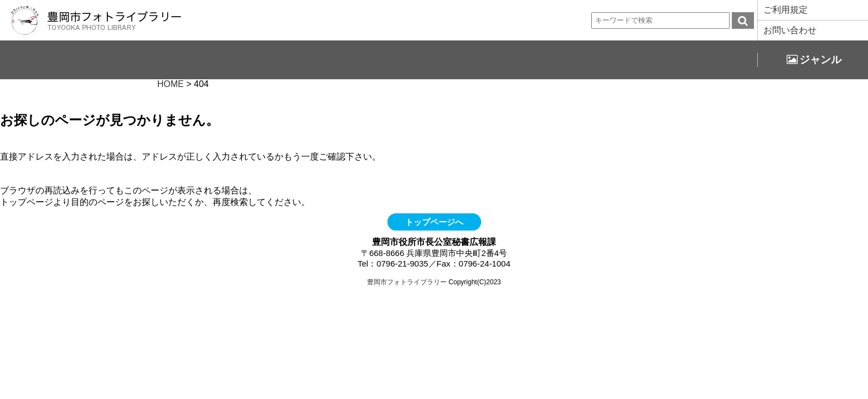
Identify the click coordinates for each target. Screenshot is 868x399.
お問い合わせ (790, 30)
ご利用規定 (786, 10)
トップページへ (434, 222)
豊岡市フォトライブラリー (407, 282)
